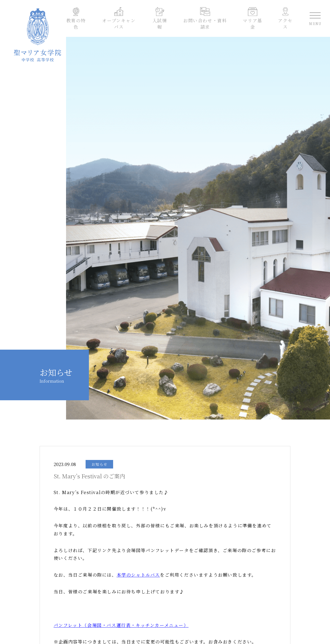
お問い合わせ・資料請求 (205, 20)
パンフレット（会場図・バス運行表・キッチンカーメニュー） (121, 625)
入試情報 (160, 20)
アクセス (284, 20)
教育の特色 (77, 20)
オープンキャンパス (120, 20)
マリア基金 (252, 20)
